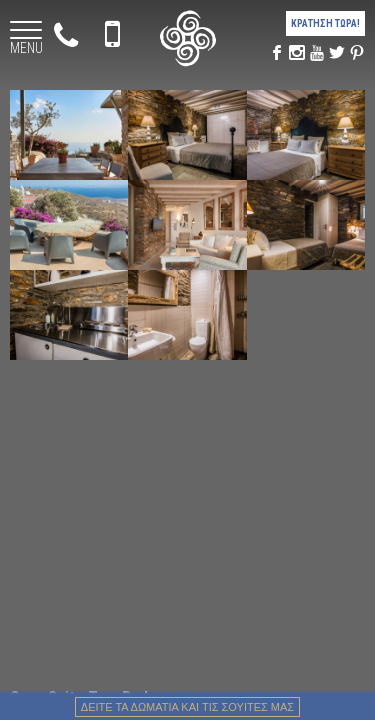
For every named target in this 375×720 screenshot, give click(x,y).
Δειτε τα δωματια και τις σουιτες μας (187, 707)
